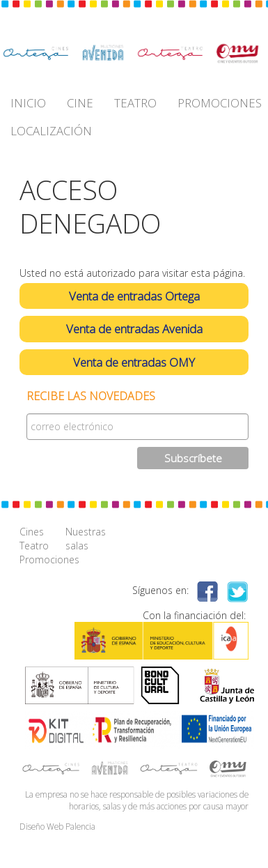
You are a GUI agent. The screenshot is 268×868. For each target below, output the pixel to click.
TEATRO (135, 103)
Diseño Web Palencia (57, 826)
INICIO (28, 103)
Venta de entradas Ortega (134, 296)
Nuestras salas (86, 539)
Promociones (42, 559)
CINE (80, 103)
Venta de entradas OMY (134, 362)
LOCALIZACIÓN (51, 131)
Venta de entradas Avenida (134, 329)
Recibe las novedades (91, 396)
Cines (32, 532)
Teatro (34, 546)
